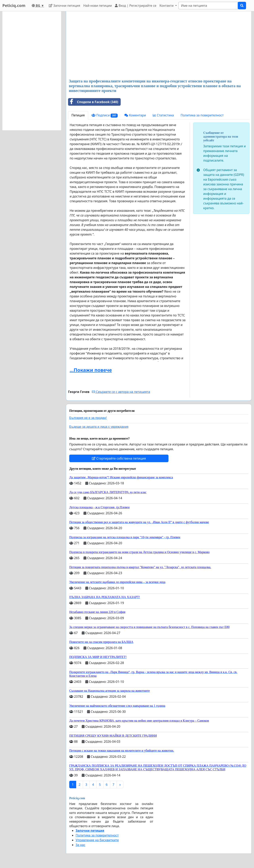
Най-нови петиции (98, 6)
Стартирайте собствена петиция (119, 458)
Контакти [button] (167, 6)
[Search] (208, 6)
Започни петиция (64, 6)
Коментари (135, 115)
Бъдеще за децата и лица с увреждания (99, 427)
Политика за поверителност (202, 115)
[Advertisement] (159, 45)
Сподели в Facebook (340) (93, 102)
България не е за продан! (88, 418)
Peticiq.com (14, 5)
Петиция (78, 115)
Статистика (163, 115)
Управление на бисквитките (97, 840)
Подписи (105, 115)
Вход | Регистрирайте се (136, 6)
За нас (80, 845)
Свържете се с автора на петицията (121, 392)
